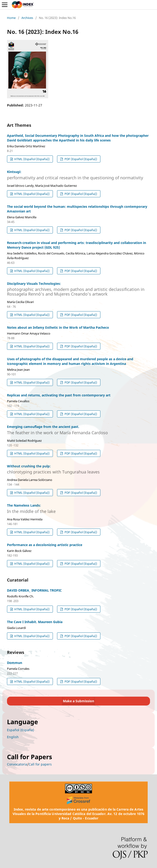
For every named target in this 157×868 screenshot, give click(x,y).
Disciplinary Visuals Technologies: (78, 289)
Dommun (15, 663)
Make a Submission (78, 701)
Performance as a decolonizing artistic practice (45, 545)
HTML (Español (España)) (32, 159)
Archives (27, 18)
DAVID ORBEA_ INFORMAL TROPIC (34, 590)
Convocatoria (17, 764)
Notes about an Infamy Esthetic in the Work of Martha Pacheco (58, 327)
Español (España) (20, 730)
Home (11, 18)
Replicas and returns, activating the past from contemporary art (59, 395)
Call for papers (40, 764)
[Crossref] (78, 800)
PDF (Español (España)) (80, 159)
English (13, 737)
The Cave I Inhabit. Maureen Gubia (35, 622)
